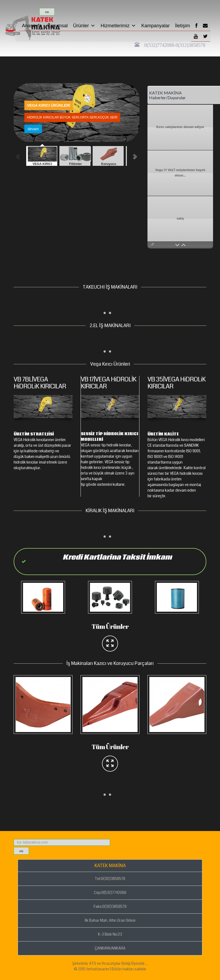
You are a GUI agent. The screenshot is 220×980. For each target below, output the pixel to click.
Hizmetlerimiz (118, 26)
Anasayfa (32, 26)
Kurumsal (58, 26)
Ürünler (84, 26)
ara (47, 12)
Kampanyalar (155, 26)
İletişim (183, 26)
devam (60, 129)
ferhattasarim (98, 969)
